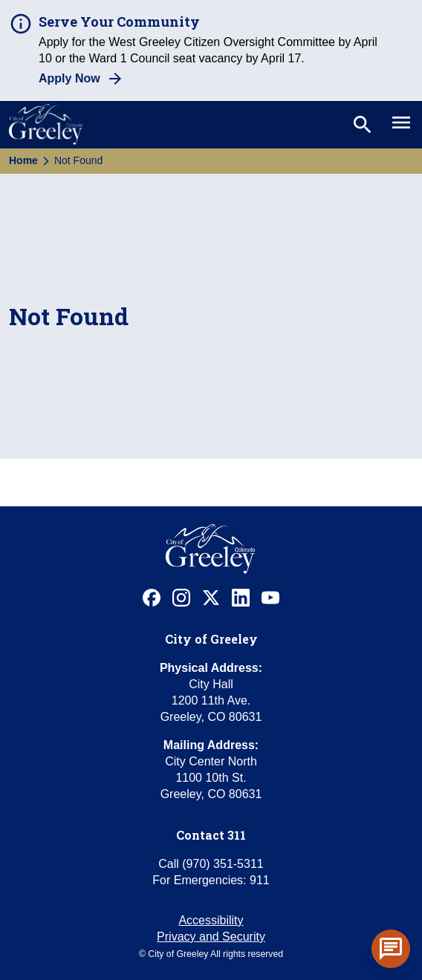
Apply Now (69, 78)
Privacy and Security (211, 937)
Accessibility (211, 920)
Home (23, 160)
